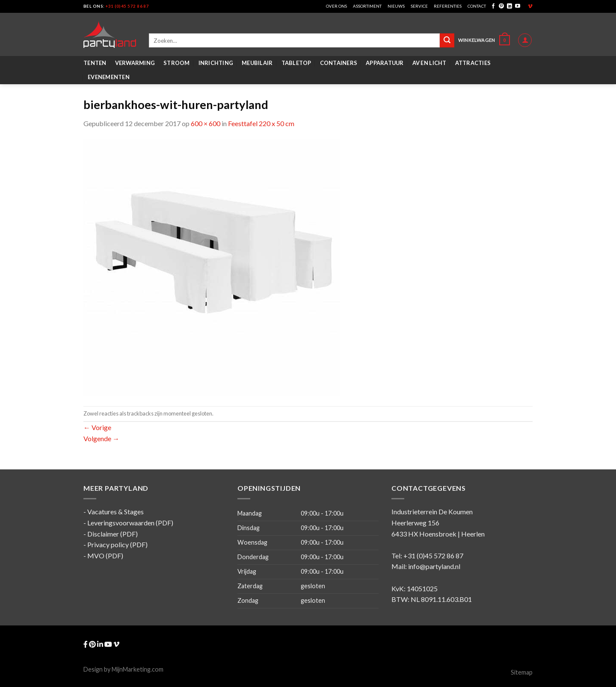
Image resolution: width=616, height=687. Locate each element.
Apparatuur (385, 63)
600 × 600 (206, 123)
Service (419, 6)
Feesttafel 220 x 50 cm (261, 123)
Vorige (97, 427)
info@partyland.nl (434, 566)
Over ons (336, 6)
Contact (477, 6)
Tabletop (296, 63)
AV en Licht (429, 63)
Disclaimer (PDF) (113, 534)
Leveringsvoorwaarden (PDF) (130, 523)
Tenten (95, 63)
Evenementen (109, 77)
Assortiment (367, 6)
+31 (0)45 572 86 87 (127, 6)
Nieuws (396, 6)
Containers (339, 63)
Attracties (473, 63)
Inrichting (216, 63)
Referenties (448, 6)
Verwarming (135, 63)
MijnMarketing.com (138, 669)
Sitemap (522, 672)
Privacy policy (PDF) (117, 544)
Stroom (177, 63)
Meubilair (257, 63)
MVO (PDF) (105, 556)
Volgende (101, 438)
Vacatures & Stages (115, 512)
